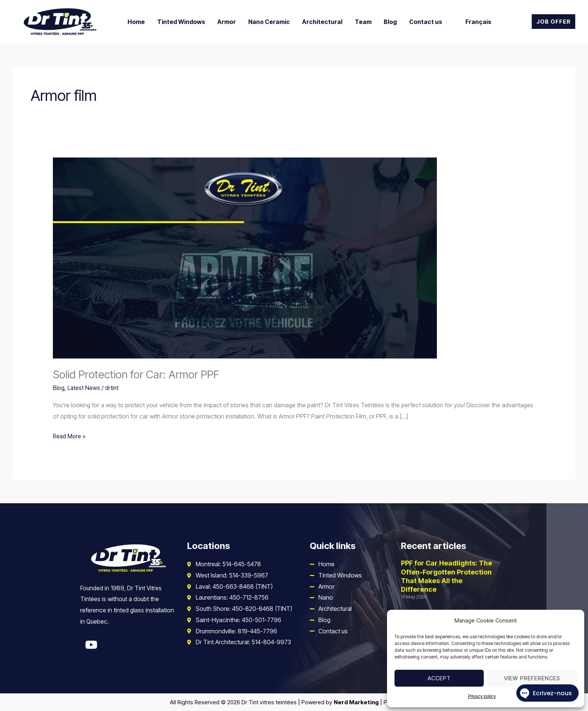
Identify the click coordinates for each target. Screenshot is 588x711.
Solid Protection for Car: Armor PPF (138, 374)
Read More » (70, 435)
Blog (59, 388)
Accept (439, 678)
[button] (553, 22)
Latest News (84, 388)
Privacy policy (482, 696)
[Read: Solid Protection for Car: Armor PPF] (245, 258)
